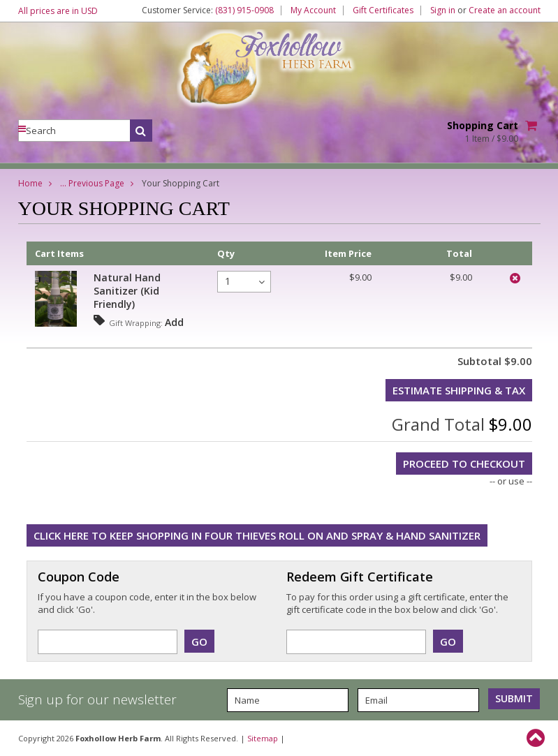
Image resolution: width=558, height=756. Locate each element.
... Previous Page (92, 183)
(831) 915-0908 (244, 10)
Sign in (443, 10)
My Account (313, 10)
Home (30, 183)
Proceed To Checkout (464, 464)
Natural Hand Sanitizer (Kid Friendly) (127, 291)
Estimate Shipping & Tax (459, 390)
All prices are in (58, 11)
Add (174, 322)
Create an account (505, 10)
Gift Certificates (383, 10)
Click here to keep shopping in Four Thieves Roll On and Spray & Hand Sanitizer (257, 535)
